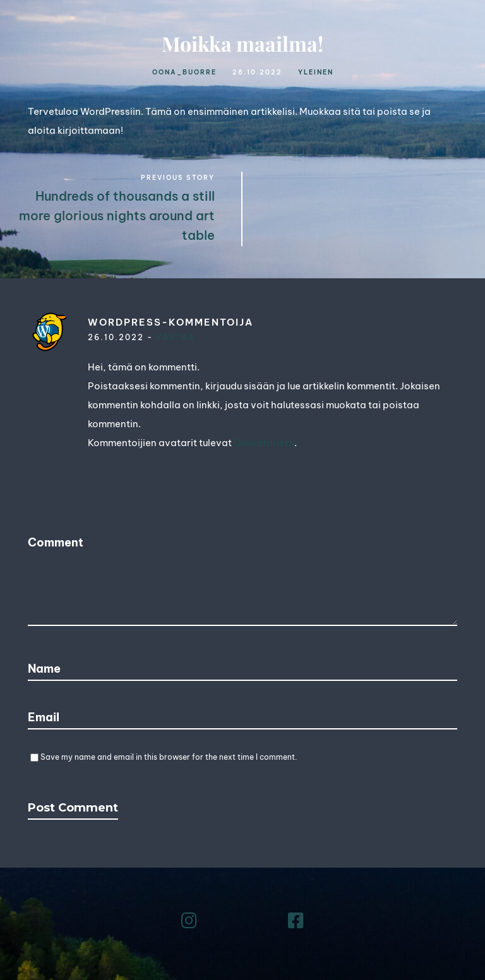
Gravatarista (264, 443)
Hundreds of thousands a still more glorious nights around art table (117, 215)
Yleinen (316, 72)
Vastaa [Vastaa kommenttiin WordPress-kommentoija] (176, 337)
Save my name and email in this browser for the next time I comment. (169, 757)
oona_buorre (184, 72)
